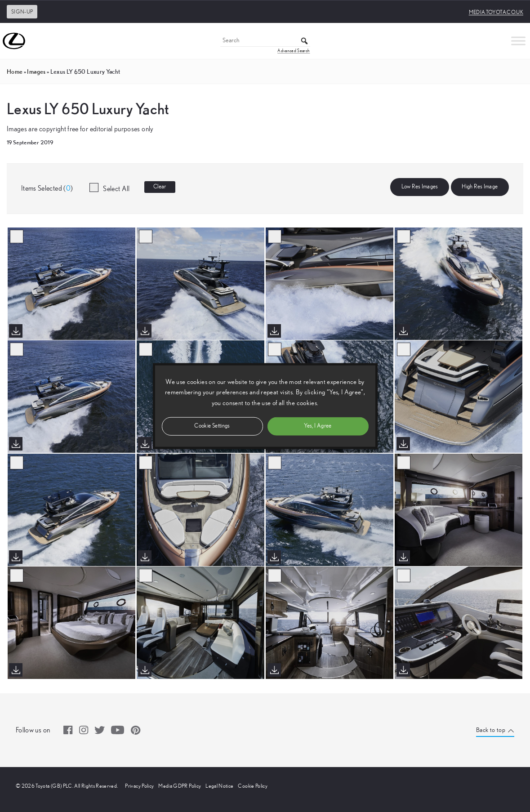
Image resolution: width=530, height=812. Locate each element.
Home (15, 71)
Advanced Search (294, 51)
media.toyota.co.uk (496, 12)
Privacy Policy (139, 786)
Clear (160, 187)
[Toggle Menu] (518, 41)
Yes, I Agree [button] (318, 426)
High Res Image (480, 187)
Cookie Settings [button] (212, 426)
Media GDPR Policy (180, 786)
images (36, 71)
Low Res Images (420, 187)
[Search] (265, 41)
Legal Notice (219, 786)
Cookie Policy (253, 786)
